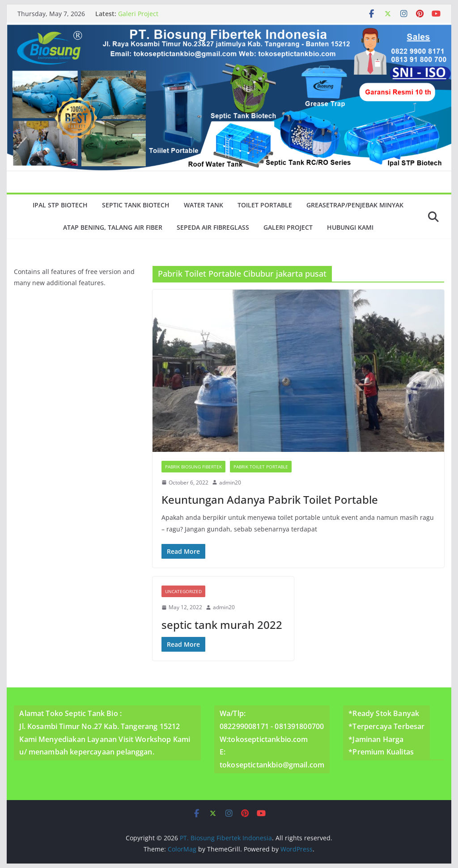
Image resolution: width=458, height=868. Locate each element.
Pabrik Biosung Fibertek (193, 467)
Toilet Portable (265, 205)
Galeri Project (138, 14)
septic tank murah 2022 (222, 625)
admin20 (230, 482)
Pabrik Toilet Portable (261, 467)
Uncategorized (183, 591)
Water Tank (204, 205)
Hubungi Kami (350, 227)
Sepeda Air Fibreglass (213, 227)
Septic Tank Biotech (136, 205)
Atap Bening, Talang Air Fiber (113, 227)
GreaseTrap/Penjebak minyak (355, 205)
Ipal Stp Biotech (60, 205)
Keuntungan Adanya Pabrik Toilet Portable (270, 499)
